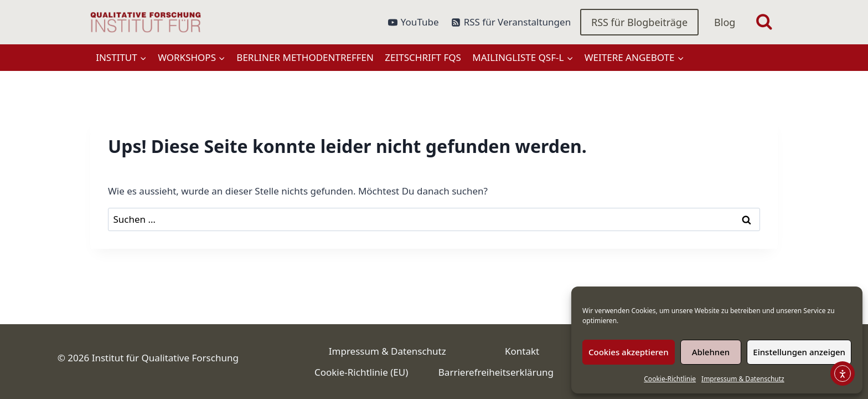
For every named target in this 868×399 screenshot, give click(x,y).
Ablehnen (711, 352)
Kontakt (522, 351)
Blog (725, 22)
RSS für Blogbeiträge (639, 22)
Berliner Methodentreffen (305, 57)
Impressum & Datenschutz (743, 379)
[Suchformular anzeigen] (764, 22)
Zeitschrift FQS (423, 57)
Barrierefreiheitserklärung (496, 372)
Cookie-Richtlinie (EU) (361, 372)
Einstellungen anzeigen (799, 352)
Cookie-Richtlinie (670, 379)
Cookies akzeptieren (629, 352)
